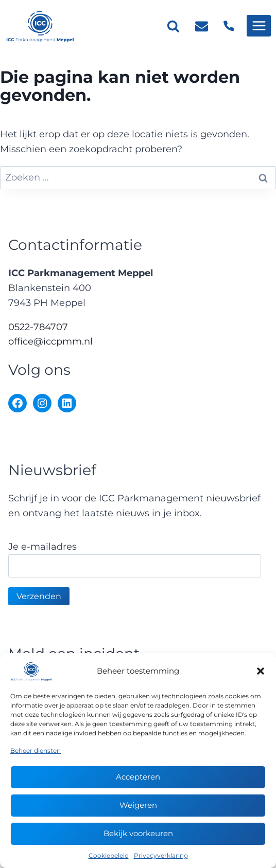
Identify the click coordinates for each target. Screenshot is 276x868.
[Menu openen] (259, 25)
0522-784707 (38, 327)
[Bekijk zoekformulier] (173, 26)
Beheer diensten (36, 751)
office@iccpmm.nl (50, 341)
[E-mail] (202, 26)
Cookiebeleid (109, 855)
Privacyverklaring (161, 855)
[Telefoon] (229, 26)
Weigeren (138, 805)
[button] (261, 671)
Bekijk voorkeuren (138, 833)
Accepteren (138, 777)
